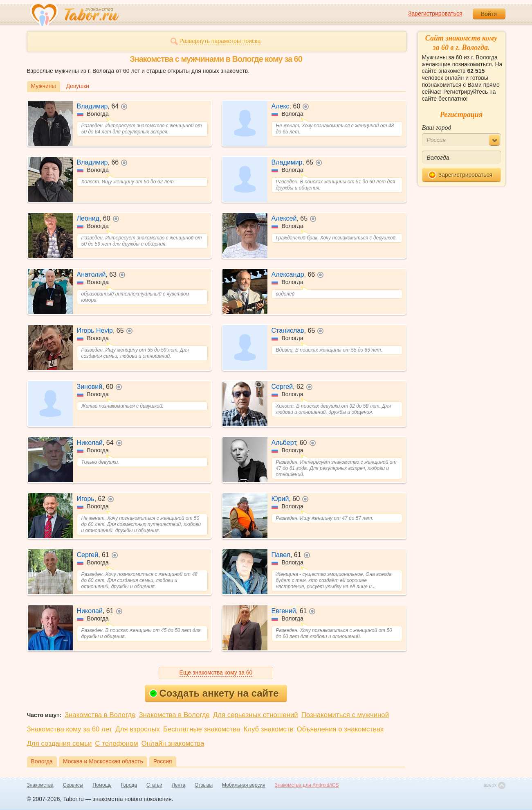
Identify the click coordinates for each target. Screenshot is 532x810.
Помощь (102, 785)
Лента (178, 785)
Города (129, 785)
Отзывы (204, 785)
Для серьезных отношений (256, 715)
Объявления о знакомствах (340, 729)
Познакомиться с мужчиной (345, 715)
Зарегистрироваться (435, 14)
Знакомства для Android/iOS (307, 785)
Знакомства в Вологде (100, 715)
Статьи (154, 785)
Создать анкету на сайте (214, 693)
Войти (489, 14)
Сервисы (73, 785)
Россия (163, 761)
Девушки (78, 86)
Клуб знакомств (268, 729)
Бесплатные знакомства (202, 729)
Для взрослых (138, 729)
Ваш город (437, 127)
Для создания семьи (59, 743)
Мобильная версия (244, 785)
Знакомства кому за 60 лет (70, 729)
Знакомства (40, 785)
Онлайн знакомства (173, 743)
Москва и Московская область (103, 761)
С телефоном (116, 743)
